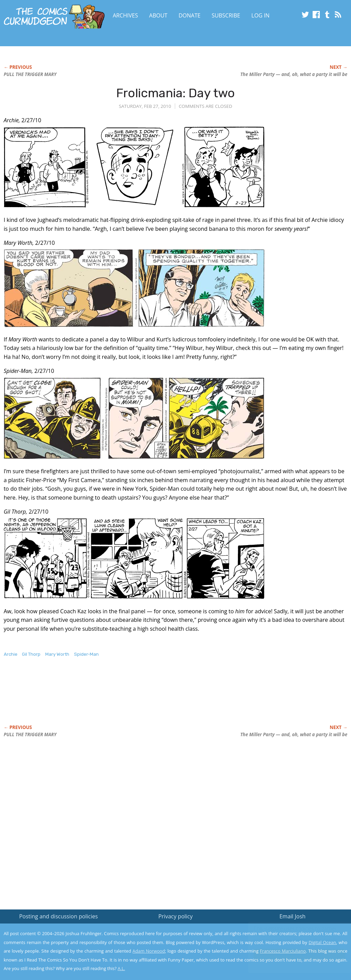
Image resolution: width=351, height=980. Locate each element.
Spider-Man (86, 654)
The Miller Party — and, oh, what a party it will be (294, 74)
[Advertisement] (129, 698)
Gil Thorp (31, 654)
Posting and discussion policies (59, 916)
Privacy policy (175, 916)
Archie (11, 654)
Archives (125, 15)
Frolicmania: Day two (175, 93)
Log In (260, 15)
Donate (190, 15)
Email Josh (292, 916)
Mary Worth (57, 654)
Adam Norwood (149, 951)
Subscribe (226, 15)
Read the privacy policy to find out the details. (290, 937)
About (158, 15)
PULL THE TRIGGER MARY (30, 74)
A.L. (121, 968)
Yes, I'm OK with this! (293, 954)
